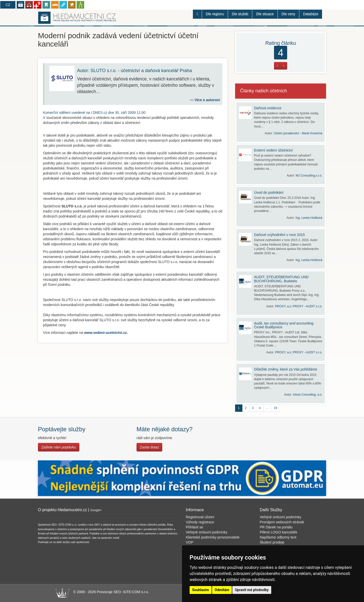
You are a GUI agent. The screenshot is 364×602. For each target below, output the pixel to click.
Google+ (96, 510)
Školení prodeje (272, 542)
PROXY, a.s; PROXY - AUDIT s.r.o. (299, 306)
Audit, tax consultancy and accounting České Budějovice (284, 325)
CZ (8, 5)
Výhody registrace (200, 522)
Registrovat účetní (200, 517)
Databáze (311, 14)
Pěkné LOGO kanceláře (279, 532)
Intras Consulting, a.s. (308, 395)
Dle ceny (288, 14)
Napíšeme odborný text (278, 537)
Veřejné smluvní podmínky (207, 532)
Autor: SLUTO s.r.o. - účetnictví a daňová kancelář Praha (134, 71)
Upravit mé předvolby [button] (252, 590)
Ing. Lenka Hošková (309, 218)
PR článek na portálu (276, 527)
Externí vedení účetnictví (273, 150)
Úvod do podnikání (269, 192)
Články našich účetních (264, 91)
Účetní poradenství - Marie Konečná (298, 133)
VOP (190, 542)
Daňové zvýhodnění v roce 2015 (279, 235)
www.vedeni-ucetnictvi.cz (106, 333)
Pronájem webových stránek (282, 522)
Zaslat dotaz (149, 447)
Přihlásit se (194, 527)
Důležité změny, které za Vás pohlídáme (286, 369)
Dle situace (265, 14)
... (267, 408)
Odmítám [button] (222, 590)
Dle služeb (240, 14)
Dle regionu (215, 14)
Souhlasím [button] (201, 590)
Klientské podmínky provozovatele (213, 537)
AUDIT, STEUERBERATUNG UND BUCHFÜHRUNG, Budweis (281, 279)
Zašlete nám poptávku (59, 447)
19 (275, 408)
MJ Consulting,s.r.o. (309, 176)
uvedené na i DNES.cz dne (94, 113)
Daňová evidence (268, 108)
